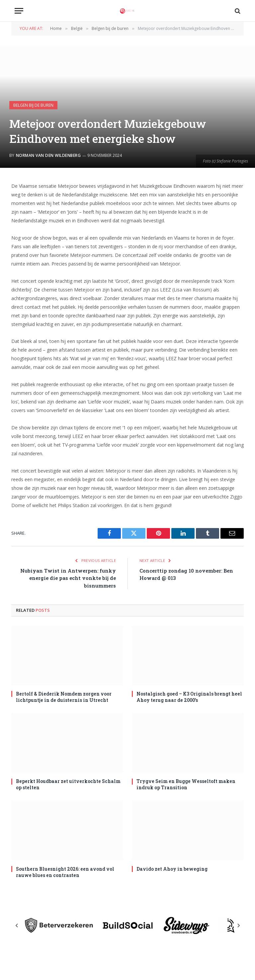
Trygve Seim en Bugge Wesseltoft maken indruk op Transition (186, 784)
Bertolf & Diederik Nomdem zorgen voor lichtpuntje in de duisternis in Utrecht (64, 697)
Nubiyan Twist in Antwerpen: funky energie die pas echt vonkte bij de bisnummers (68, 578)
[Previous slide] (17, 926)
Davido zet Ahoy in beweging (172, 869)
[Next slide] (238, 926)
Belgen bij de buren (33, 105)
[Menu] (19, 11)
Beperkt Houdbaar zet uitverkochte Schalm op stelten (68, 784)
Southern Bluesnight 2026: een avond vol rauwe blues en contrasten (65, 872)
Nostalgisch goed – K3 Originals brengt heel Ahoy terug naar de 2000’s (189, 697)
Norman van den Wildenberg (48, 155)
